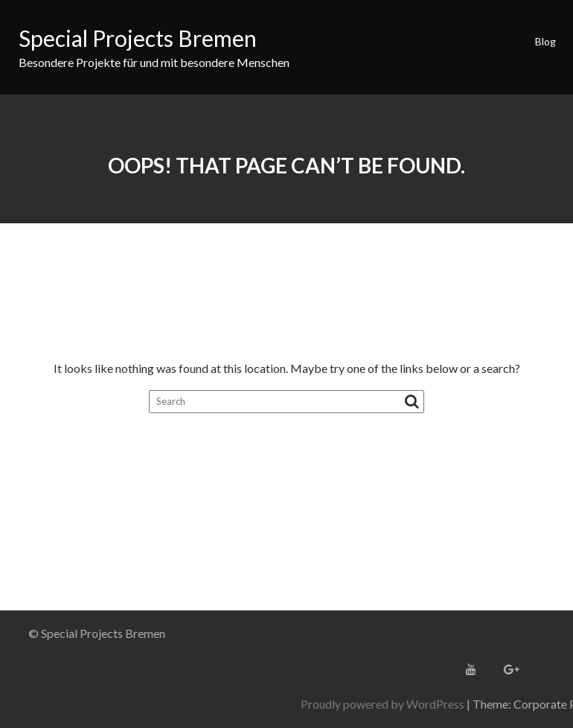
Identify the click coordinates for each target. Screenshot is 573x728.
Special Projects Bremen (138, 38)
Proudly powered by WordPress (464, 704)
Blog (545, 41)
